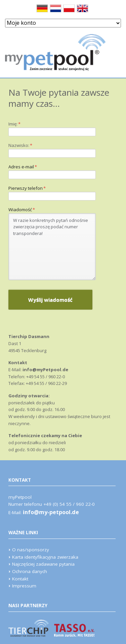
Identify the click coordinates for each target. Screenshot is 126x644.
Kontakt (20, 579)
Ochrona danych (30, 571)
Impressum (24, 586)
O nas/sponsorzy (31, 550)
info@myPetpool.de (45, 370)
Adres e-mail (23, 167)
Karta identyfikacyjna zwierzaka (45, 557)
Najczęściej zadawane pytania (43, 564)
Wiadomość (22, 210)
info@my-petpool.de (51, 512)
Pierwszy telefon (27, 188)
